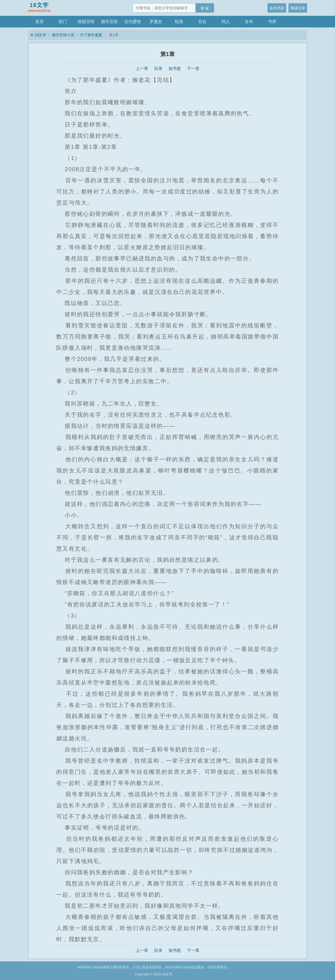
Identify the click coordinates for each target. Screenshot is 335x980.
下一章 (193, 69)
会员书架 (277, 8)
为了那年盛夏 (91, 35)
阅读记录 (298, 8)
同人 (226, 22)
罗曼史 (156, 22)
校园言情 (86, 22)
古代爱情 (133, 22)
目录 (158, 69)
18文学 (39, 8)
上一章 (142, 69)
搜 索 (205, 8)
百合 (202, 22)
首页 (40, 22)
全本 (249, 22)
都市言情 (109, 22)
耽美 (179, 22)
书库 (272, 22)
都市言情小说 (63, 35)
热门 (63, 22)
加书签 (175, 69)
